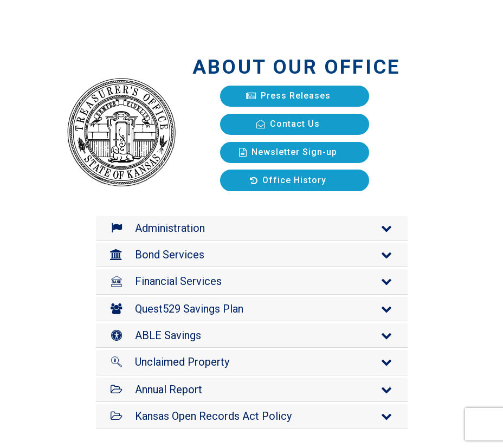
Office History (288, 180)
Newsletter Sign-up (288, 152)
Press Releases (288, 96)
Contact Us (288, 124)
